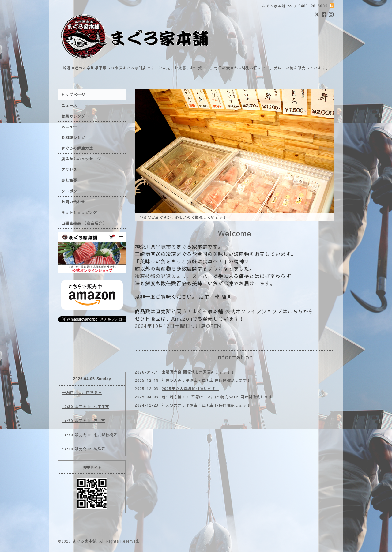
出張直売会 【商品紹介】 (84, 223)
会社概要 (69, 180)
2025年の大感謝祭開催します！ (190, 389)
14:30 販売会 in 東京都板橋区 (90, 435)
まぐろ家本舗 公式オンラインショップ (237, 311)
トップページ (73, 95)
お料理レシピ (73, 137)
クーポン (69, 191)
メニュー (69, 127)
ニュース (69, 105)
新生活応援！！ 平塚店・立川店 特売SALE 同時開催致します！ (219, 397)
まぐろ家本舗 (85, 541)
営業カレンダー (75, 116)
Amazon (182, 318)
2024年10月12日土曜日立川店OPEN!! (180, 326)
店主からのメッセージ (81, 159)
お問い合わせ (73, 202)
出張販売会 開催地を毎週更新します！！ (198, 372)
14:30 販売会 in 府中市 (84, 421)
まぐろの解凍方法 (77, 148)
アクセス (69, 170)
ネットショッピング (79, 212)
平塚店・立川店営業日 (82, 392)
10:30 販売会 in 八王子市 (86, 407)
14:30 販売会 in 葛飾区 (84, 449)
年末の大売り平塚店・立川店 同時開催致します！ (206, 380)
